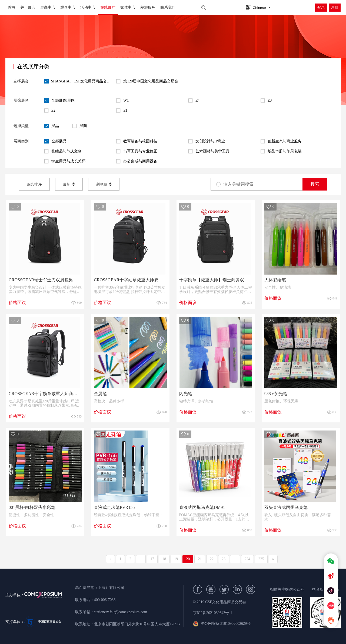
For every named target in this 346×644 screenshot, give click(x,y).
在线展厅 (108, 7)
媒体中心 (128, 7)
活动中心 (88, 7)
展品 (52, 126)
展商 (80, 126)
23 (224, 559)
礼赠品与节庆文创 (63, 151)
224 (247, 559)
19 (176, 559)
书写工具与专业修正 (137, 151)
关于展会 (28, 7)
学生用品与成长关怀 (65, 161)
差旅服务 (148, 7)
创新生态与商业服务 (281, 141)
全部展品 (55, 141)
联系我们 (168, 7)
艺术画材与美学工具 (209, 151)
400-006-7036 (105, 600)
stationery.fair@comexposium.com (121, 612)
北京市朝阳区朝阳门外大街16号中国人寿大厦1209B (137, 624)
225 (261, 559)
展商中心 (48, 7)
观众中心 (68, 7)
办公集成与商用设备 (137, 161)
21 (200, 559)
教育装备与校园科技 (137, 141)
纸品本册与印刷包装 (281, 151)
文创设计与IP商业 (207, 141)
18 (164, 559)
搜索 (315, 184)
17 (152, 559)
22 (212, 559)
